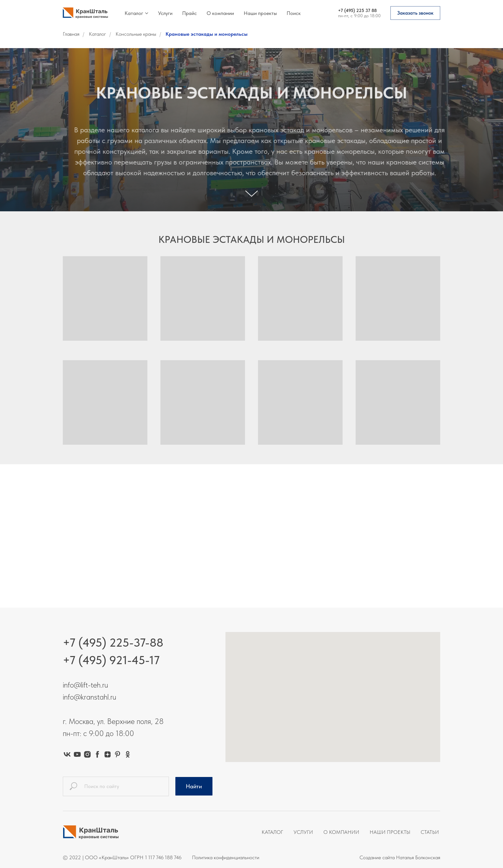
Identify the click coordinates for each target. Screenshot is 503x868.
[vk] (67, 754)
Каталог (134, 13)
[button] (415, 13)
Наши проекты (260, 13)
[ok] (128, 754)
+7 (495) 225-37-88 (113, 643)
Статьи (430, 832)
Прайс (190, 13)
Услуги (165, 13)
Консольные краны (136, 34)
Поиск (294, 13)
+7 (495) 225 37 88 (357, 10)
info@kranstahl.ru (89, 697)
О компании (220, 13)
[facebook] (97, 754)
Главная (71, 34)
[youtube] (77, 754)
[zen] (108, 754)
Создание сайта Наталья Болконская (400, 857)
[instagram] (87, 754)
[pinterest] (118, 754)
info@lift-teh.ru (85, 685)
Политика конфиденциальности (226, 857)
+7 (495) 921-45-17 (111, 660)
